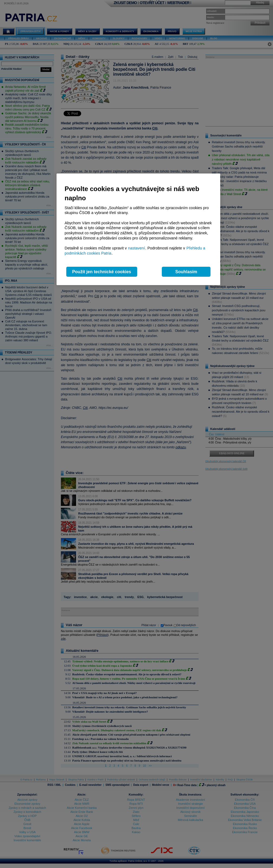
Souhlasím (186, 272)
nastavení (136, 248)
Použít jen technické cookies (102, 272)
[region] (138, 229)
